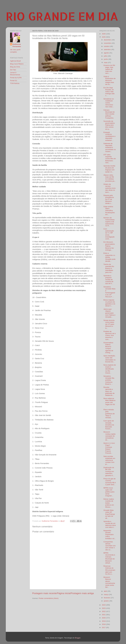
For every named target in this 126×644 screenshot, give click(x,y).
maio (106, 63)
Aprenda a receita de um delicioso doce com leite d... (110, 524)
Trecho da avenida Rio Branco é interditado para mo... (109, 268)
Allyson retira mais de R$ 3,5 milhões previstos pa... (110, 178)
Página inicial (64, 593)
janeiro (107, 601)
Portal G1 (14, 81)
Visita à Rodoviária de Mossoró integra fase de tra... (110, 80)
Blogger (78, 638)
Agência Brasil (15, 61)
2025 (104, 37)
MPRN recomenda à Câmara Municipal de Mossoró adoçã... (109, 558)
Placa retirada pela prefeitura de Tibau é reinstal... (109, 414)
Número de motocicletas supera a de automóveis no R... (109, 222)
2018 (104, 624)
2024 (104, 605)
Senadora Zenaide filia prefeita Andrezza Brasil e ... (109, 380)
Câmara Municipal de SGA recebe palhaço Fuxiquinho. (109, 114)
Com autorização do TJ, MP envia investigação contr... (109, 234)
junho (106, 59)
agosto (107, 53)
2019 (104, 621)
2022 (104, 611)
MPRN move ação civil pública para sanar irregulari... (109, 492)
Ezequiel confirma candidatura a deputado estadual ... (109, 136)
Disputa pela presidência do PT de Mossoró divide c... (109, 199)
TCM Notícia (15, 83)
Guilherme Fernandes (17, 45)
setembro (108, 50)
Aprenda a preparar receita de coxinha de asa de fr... (108, 280)
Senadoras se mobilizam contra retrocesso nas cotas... (109, 103)
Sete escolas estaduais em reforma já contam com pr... (109, 460)
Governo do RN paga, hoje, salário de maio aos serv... (109, 69)
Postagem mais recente (44, 593)
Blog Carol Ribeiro (17, 64)
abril (106, 591)
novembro (108, 43)
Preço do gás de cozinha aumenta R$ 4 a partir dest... (110, 482)
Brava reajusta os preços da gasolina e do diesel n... (109, 303)
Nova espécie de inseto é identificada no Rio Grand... (110, 369)
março (106, 594)
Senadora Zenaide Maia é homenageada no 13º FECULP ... (109, 292)
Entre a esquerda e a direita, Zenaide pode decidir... (110, 257)
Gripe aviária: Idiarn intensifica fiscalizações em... (109, 211)
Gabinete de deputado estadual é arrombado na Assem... (110, 147)
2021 (104, 615)
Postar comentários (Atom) (49, 598)
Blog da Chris (15, 67)
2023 (104, 608)
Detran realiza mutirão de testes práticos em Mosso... (109, 503)
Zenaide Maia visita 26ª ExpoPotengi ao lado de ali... (109, 514)
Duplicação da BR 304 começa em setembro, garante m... (109, 471)
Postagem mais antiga (82, 593)
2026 (104, 34)
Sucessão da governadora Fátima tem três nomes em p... (109, 125)
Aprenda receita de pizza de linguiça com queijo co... (109, 169)
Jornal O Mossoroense (15, 74)
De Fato (13, 70)
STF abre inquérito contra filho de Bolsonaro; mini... (110, 159)
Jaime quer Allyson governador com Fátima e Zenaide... (109, 313)
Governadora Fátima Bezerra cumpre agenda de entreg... (108, 348)
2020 (104, 618)
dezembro (108, 40)
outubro (107, 46)
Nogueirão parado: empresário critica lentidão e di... (110, 535)
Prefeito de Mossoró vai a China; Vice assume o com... (110, 335)
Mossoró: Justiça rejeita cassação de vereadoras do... (110, 436)
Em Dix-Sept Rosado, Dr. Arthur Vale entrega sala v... (109, 92)
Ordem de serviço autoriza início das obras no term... (110, 188)
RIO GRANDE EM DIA (62, 16)
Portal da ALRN (16, 78)
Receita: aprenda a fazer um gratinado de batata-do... (109, 391)
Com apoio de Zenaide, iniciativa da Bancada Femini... (109, 425)
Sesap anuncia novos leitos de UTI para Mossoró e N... (109, 324)
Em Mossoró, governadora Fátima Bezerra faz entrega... (109, 246)
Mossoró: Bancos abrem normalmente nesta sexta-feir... (109, 582)
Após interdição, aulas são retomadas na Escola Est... (110, 359)
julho (106, 56)
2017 (104, 627)
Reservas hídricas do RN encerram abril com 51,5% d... (109, 570)
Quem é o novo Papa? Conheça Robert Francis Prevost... (109, 448)
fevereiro (107, 598)
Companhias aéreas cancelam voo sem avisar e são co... (110, 546)
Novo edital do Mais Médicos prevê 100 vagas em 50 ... (110, 402)
